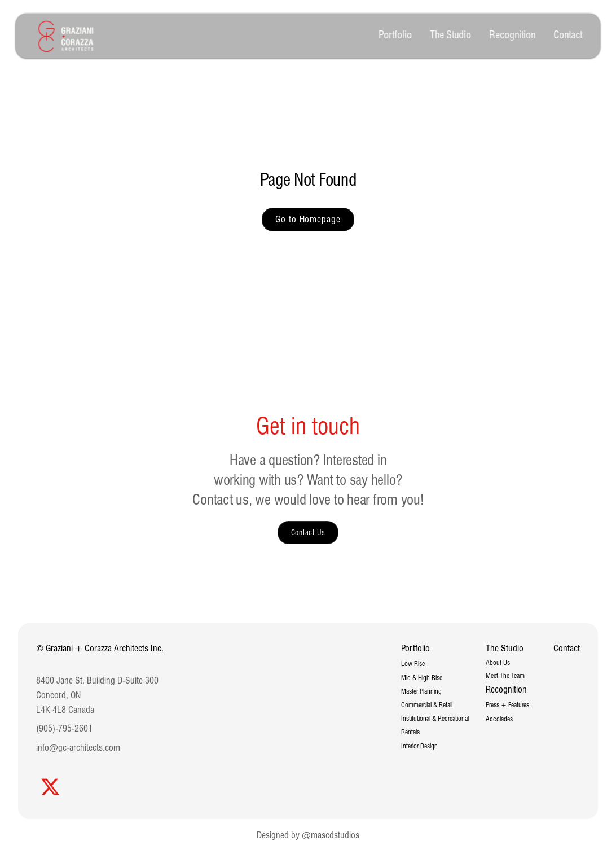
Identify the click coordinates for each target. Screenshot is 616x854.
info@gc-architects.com (78, 748)
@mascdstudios (331, 835)
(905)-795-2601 (64, 728)
